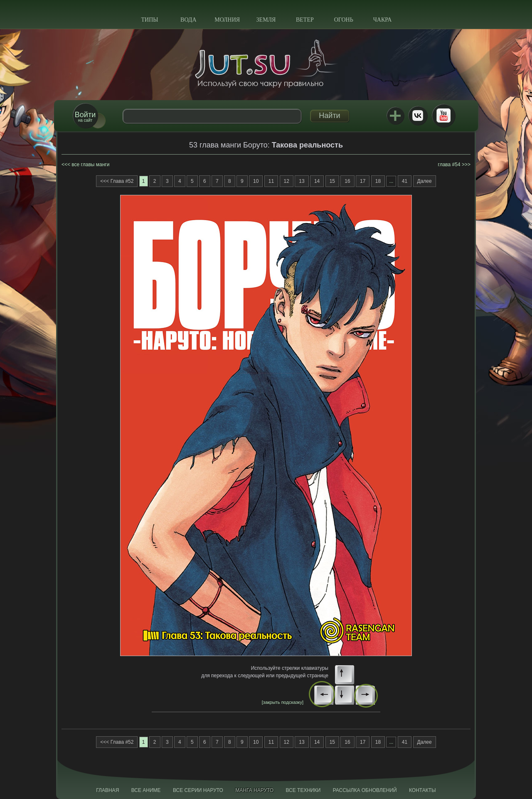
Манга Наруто (254, 790)
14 (317, 181)
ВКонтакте (418, 116)
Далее (425, 181)
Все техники (303, 790)
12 (287, 181)
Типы (149, 20)
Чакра (383, 20)
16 (347, 181)
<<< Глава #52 (117, 181)
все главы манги (90, 165)
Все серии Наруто (198, 790)
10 (256, 181)
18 (378, 181)
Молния (227, 20)
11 (271, 181)
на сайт (85, 117)
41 (405, 181)
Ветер (305, 20)
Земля (266, 20)
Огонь (344, 20)
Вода (188, 20)
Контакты (422, 790)
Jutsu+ (395, 116)
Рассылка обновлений (365, 790)
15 (332, 181)
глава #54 (449, 165)
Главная (107, 790)
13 (302, 181)
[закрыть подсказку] (283, 702)
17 (363, 181)
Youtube (443, 116)
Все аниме (146, 790)
